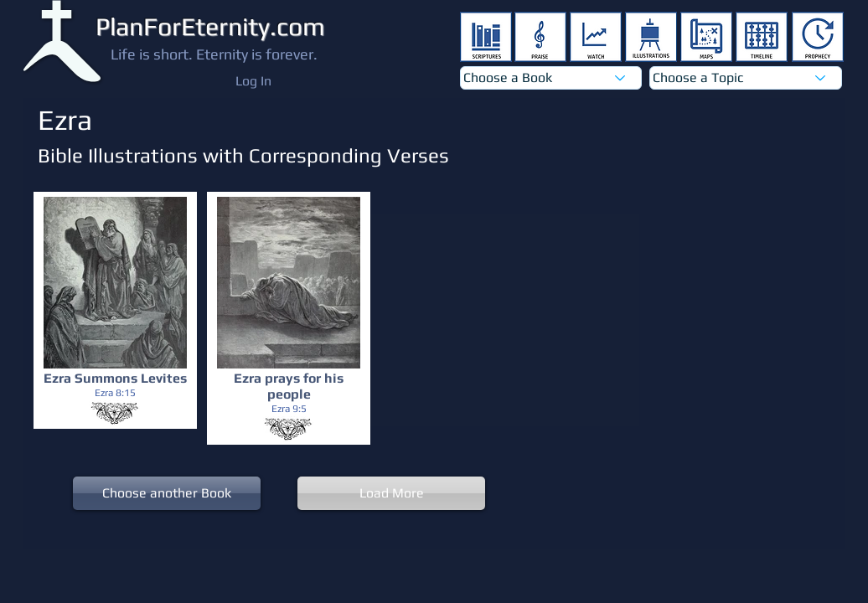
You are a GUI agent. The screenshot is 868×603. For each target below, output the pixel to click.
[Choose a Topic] (746, 78)
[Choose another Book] (167, 493)
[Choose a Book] (551, 78)
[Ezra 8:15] (115, 393)
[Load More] (391, 493)
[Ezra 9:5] (289, 409)
